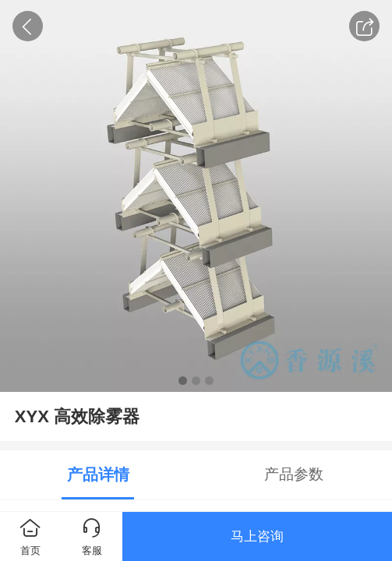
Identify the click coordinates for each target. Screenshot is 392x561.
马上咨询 (257, 536)
